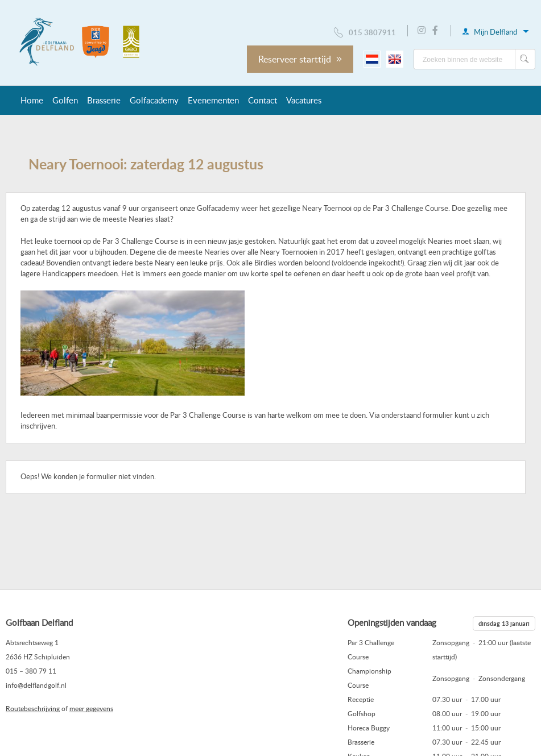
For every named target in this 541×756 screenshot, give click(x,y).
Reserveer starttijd (300, 59)
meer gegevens (91, 708)
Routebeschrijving (33, 708)
